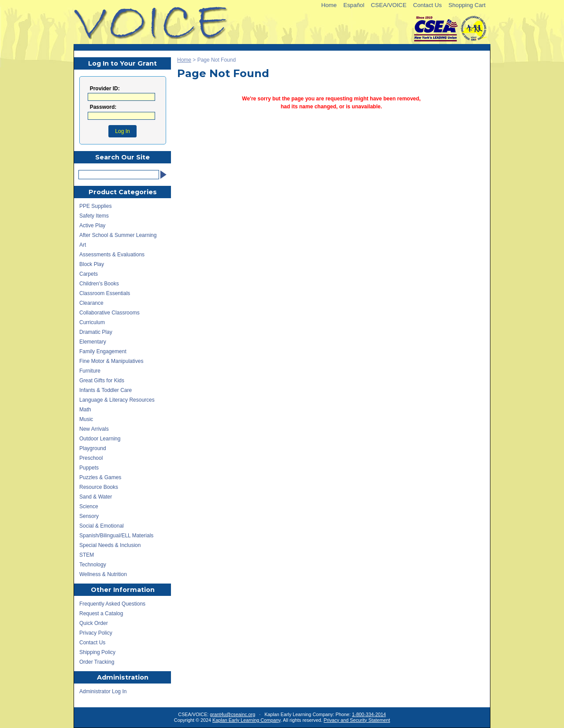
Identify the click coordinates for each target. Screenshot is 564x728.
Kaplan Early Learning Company (247, 720)
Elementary (93, 342)
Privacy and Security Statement (357, 720)
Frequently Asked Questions (112, 604)
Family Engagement (103, 351)
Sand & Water (96, 497)
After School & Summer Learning (118, 235)
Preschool (91, 458)
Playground (93, 448)
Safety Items (94, 216)
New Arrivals (94, 429)
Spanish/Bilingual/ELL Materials (116, 536)
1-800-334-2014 (369, 714)
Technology (93, 565)
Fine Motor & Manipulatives (111, 361)
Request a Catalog (101, 613)
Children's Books (99, 284)
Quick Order (94, 623)
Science (89, 506)
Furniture (90, 371)
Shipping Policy (97, 652)
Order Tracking (97, 662)
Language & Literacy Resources (117, 400)
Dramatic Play (96, 332)
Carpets (89, 274)
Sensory (89, 516)
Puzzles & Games (100, 477)
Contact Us (427, 5)
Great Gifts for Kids (102, 381)
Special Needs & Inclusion (110, 545)
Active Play (92, 225)
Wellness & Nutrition (103, 574)
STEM (87, 555)
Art (83, 245)
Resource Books (99, 487)
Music (86, 419)
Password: (103, 107)
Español (354, 5)
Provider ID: (105, 89)
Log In (122, 131)
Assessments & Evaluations (112, 255)
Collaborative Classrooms (109, 313)
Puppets (89, 468)
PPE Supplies (95, 206)
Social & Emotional (102, 526)
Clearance (91, 303)
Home (329, 5)
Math (85, 410)
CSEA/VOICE (389, 5)
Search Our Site (122, 157)
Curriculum (92, 322)
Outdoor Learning (100, 439)
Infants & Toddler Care (106, 390)
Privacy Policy (96, 633)
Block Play (92, 264)
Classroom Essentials (105, 293)
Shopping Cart (467, 5)
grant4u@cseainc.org (232, 714)
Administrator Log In (103, 691)
